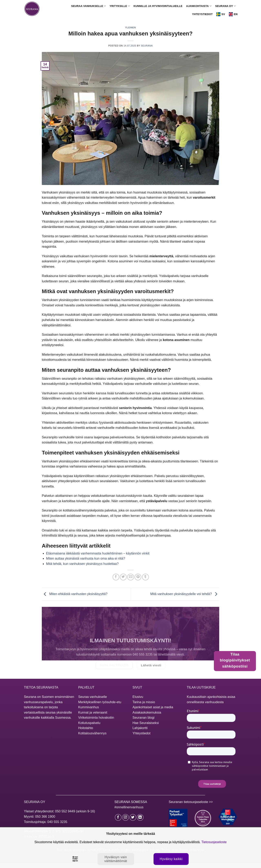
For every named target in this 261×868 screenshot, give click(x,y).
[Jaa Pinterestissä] (138, 577)
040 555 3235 (57, 822)
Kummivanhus (89, 707)
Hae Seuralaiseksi (146, 723)
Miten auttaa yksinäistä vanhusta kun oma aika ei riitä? (86, 558)
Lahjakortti (140, 728)
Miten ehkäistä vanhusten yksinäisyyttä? (75, 594)
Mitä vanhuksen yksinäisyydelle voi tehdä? (185, 594)
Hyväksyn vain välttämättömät (116, 859)
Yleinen (130, 28)
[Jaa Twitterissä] (123, 577)
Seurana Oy (225, 6)
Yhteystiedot (202, 14)
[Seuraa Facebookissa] (118, 817)
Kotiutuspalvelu (89, 723)
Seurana (147, 46)
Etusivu (138, 697)
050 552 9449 (65, 811)
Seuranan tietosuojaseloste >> (191, 802)
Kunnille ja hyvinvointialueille (158, 6)
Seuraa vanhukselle (88, 6)
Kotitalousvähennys (92, 733)
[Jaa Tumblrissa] (145, 577)
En (233, 14)
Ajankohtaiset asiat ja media (153, 707)
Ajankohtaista (199, 6)
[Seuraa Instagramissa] (126, 817)
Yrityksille (120, 6)
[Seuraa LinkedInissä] (140, 817)
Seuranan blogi (144, 718)
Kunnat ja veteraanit (93, 712)
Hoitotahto (86, 728)
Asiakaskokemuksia (147, 712)
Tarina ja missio (144, 702)
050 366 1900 (45, 817)
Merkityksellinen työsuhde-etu (100, 702)
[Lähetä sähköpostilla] (131, 577)
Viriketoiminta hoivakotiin (96, 718)
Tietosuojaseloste (214, 842)
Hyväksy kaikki (171, 859)
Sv (221, 14)
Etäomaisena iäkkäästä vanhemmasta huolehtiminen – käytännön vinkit (98, 553)
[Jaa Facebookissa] (116, 577)
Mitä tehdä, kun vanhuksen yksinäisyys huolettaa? (82, 564)
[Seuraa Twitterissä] (133, 817)
